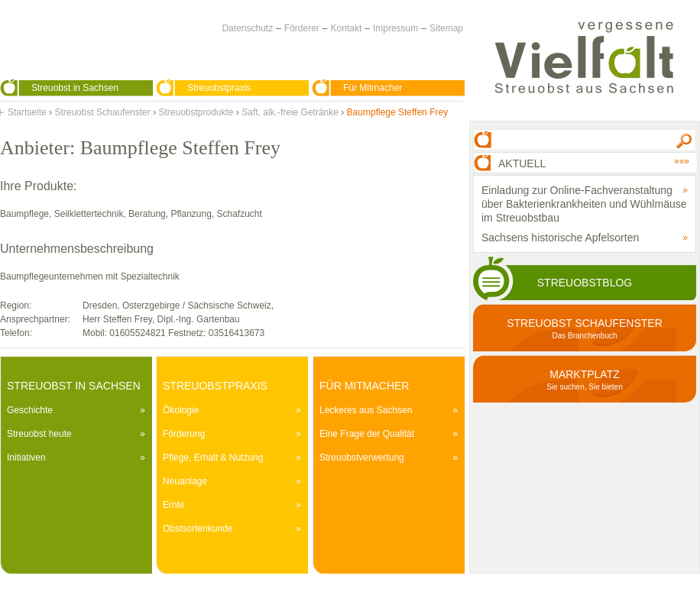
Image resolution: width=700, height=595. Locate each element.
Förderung (184, 434)
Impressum (395, 28)
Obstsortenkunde (198, 529)
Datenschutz (247, 28)
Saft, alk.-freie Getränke (290, 112)
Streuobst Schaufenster (102, 112)
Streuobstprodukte (196, 112)
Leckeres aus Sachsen (366, 410)
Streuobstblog (585, 283)
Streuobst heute (39, 434)
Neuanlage (185, 481)
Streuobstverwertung (362, 458)
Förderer (302, 28)
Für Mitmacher (373, 88)
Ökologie (181, 410)
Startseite (27, 112)
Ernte (174, 505)
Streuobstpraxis (219, 88)
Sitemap (446, 28)
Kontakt (347, 28)
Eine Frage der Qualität (367, 434)
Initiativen (26, 458)
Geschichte (30, 410)
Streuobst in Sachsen (75, 88)
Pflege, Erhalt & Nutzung (213, 458)
